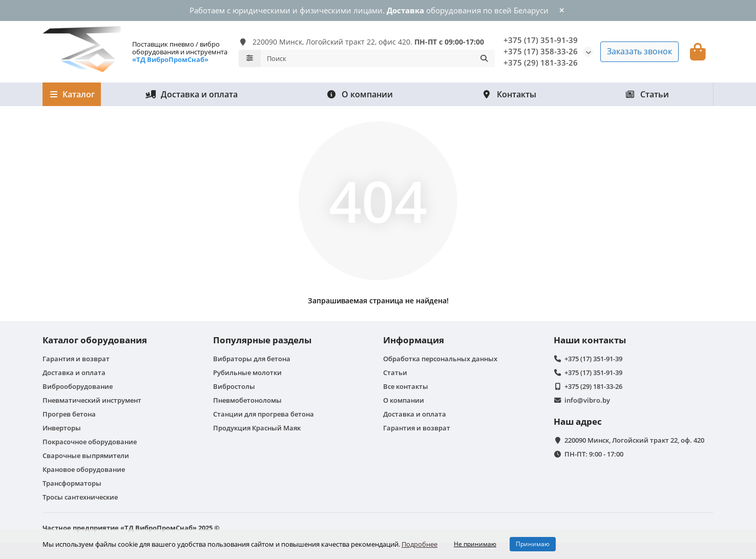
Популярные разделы (262, 340)
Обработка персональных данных (440, 359)
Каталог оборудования (95, 340)
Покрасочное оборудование (90, 442)
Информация (414, 340)
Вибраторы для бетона (252, 359)
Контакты (509, 94)
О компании (360, 94)
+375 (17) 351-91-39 (541, 40)
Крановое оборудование (84, 469)
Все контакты (406, 386)
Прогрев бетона (69, 414)
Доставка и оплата (192, 94)
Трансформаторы (72, 483)
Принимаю (533, 544)
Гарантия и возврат (76, 359)
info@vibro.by (587, 400)
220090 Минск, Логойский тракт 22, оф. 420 (634, 440)
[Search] (378, 58)
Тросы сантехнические (80, 497)
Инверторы (62, 428)
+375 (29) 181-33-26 (541, 63)
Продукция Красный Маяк (257, 428)
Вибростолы (234, 386)
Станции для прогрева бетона (264, 414)
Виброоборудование (78, 386)
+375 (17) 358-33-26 (541, 51)
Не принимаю (475, 544)
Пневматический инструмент (92, 400)
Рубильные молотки (247, 372)
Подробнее (419, 544)
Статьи (647, 94)
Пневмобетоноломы (247, 400)
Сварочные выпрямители (86, 456)
